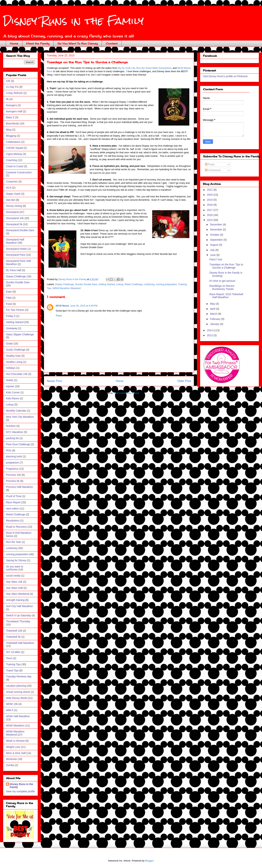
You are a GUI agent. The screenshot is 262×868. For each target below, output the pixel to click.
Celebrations (13, 142)
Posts (210, 164)
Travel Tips (12, 670)
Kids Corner (13, 392)
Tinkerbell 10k (14, 631)
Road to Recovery (16, 527)
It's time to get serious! (222, 281)
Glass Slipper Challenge (20, 334)
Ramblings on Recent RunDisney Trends (222, 287)
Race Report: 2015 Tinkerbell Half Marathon (226, 296)
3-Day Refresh (14, 93)
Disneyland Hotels (16, 249)
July (213, 250)
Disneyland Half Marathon (15, 241)
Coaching (11, 160)
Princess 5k (13, 481)
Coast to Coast (15, 166)
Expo (9, 292)
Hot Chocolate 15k (17, 374)
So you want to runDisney (15, 568)
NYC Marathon (15, 432)
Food (9, 304)
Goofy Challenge (16, 350)
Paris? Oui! (216, 259)
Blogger (149, 861)
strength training (15, 600)
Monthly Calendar (16, 411)
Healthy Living (14, 362)
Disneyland (12, 212)
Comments (213, 170)
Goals (9, 344)
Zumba (10, 765)
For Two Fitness (15, 310)
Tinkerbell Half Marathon (20, 643)
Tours (9, 658)
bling (9, 130)
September (217, 240)
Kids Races (13, 398)
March (214, 314)
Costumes (12, 182)
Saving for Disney (16, 560)
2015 (210, 220)
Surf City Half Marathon (20, 606)
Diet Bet (11, 200)
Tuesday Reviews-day (19, 676)
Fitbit (9, 298)
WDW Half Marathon (18, 716)
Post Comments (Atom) (126, 393)
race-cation (12, 508)
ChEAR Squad (14, 148)
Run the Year (13, 542)
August (214, 245)
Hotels (10, 380)
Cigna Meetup (14, 154)
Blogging (11, 136)
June (213, 255)
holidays (11, 368)
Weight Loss (13, 747)
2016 (210, 215)
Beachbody (12, 123)
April (213, 309)
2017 (210, 210)
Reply (59, 316)
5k (7, 99)
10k (8, 81)
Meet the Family (38, 43)
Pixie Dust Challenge (18, 444)
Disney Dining (14, 206)
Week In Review (15, 741)
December (216, 224)
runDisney (149, 284)
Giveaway (12, 328)
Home (14, 43)
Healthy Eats (13, 356)
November (216, 230)
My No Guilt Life (126, 68)
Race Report (13, 502)
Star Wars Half (14, 588)
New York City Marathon (20, 417)
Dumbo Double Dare (86, 284)
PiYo (9, 450)
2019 (210, 200)
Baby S (10, 117)
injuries (10, 386)
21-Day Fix (12, 87)
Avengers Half (14, 111)
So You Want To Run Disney (78, 43)
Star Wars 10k (14, 582)
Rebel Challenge (134, 284)
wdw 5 (10, 710)
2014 (210, 330)
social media (13, 576)
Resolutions (13, 521)
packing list (12, 438)
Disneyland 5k (14, 224)
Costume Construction (19, 172)
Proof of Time (14, 496)
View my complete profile (20, 791)
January (215, 324)
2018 (210, 205)
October (215, 235)
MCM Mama (62, 306)
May (213, 304)
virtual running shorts (18, 692)
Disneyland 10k (15, 218)
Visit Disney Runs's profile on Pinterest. (226, 76)
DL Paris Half (14, 270)
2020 (210, 195)
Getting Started (107, 284)
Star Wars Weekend (18, 594)
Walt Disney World (17, 698)
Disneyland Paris (16, 255)
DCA (9, 188)
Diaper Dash (13, 194)
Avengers (11, 105)
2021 (210, 190)
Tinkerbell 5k (13, 637)
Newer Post (54, 381)
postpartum (12, 463)
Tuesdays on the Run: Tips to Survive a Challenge (226, 266)
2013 (210, 335)
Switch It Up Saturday (18, 615)
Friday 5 (11, 316)
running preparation (166, 284)
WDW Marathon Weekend (67, 288)
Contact (112, 43)
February (216, 319)
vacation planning (16, 686)
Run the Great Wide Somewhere (154, 68)
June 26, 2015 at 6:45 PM (84, 306)
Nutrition (11, 426)
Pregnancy (12, 469)
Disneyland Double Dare (20, 230)
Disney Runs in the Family (73, 21)
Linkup (120, 284)
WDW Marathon (15, 726)
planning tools (14, 456)
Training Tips (13, 664)
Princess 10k (13, 475)
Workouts (11, 759)
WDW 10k (12, 704)
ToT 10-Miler (13, 652)
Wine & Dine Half (16, 753)
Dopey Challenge (65, 284)
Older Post (184, 381)
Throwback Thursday (18, 621)
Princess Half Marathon (20, 487)
